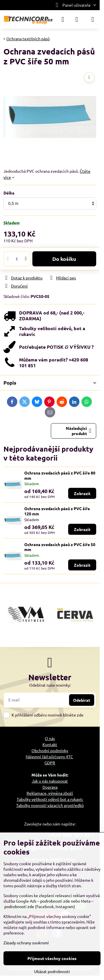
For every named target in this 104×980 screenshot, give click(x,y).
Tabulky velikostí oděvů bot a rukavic (50, 799)
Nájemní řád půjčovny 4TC (49, 757)
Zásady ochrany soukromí (26, 943)
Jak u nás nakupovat (50, 781)
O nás (50, 738)
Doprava (50, 787)
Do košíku (64, 259)
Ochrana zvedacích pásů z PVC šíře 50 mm (60, 547)
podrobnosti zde (55, 901)
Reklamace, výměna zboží (50, 793)
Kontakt (50, 744)
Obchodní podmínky (50, 750)
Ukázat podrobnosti (52, 971)
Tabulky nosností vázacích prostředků (50, 805)
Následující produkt (79, 431)
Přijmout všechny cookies (52, 958)
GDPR (50, 763)
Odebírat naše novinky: (50, 685)
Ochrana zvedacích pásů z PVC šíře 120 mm (57, 511)
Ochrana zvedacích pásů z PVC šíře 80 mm (60, 475)
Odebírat (82, 700)
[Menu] (93, 19)
